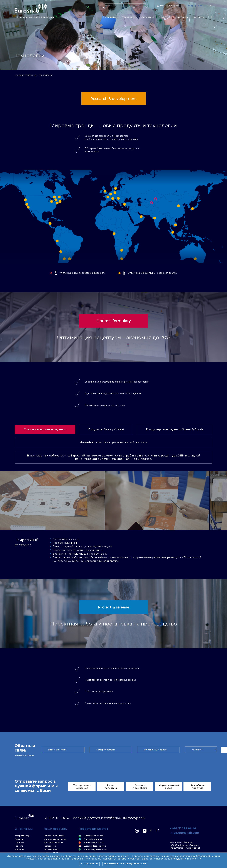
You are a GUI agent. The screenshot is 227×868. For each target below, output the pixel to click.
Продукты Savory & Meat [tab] (106, 429)
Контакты (198, 17)
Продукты (165, 17)
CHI (200, 6)
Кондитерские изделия (55, 839)
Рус (210, 6)
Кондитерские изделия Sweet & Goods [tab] (175, 429)
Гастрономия (50, 846)
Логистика (148, 17)
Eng (191, 6)
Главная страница (25, 75)
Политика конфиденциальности (125, 864)
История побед (22, 836)
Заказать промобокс (140, 787)
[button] (219, 501)
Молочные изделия (53, 843)
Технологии (130, 17)
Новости (19, 846)
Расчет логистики (111, 787)
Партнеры (182, 17)
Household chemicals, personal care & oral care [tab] (114, 443)
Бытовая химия (51, 849)
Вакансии (19, 839)
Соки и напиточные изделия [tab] (45, 429)
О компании (110, 17)
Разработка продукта (198, 787)
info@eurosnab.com (184, 833)
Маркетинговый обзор (169, 787)
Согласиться (89, 864)
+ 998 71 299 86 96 (183, 829)
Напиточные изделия (54, 836)
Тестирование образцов (82, 787)
